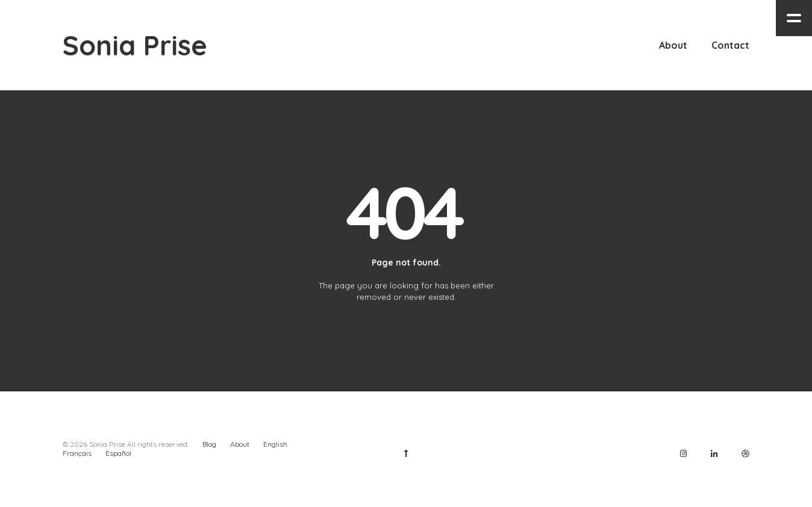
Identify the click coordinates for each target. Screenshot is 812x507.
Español (118, 453)
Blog (209, 444)
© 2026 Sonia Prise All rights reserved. (126, 444)
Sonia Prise (135, 45)
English (275, 444)
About (240, 444)
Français (77, 453)
